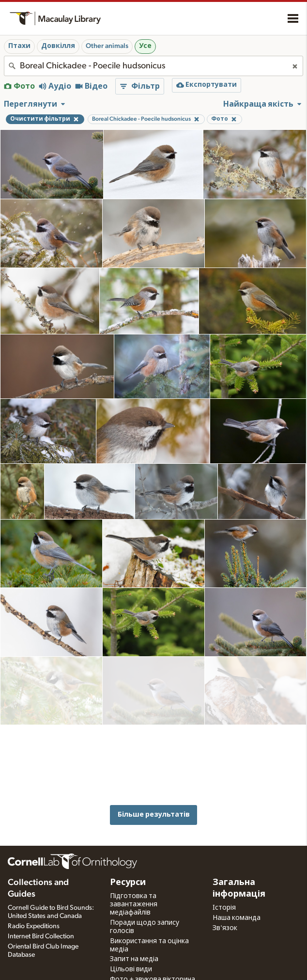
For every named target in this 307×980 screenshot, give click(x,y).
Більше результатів (154, 734)
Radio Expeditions (34, 900)
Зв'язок (225, 901)
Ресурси (128, 856)
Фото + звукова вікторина (153, 953)
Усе (145, 46)
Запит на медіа (134, 933)
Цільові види (131, 943)
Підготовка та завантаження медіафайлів (134, 878)
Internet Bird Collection (41, 910)
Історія (224, 882)
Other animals (107, 46)
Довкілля (58, 46)
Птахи (19, 46)
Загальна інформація (239, 862)
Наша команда (237, 891)
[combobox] (153, 66)
